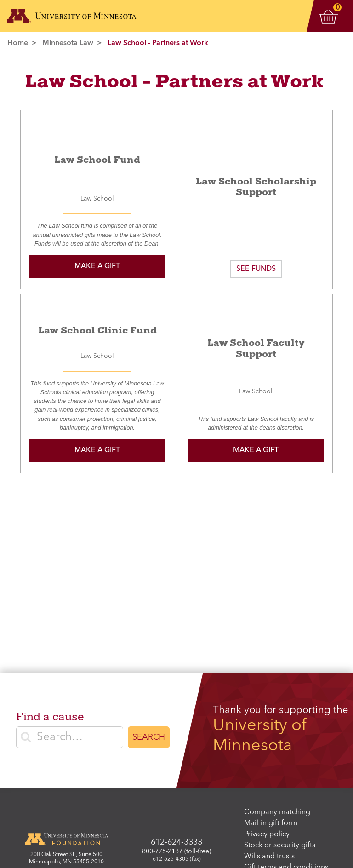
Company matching (277, 812)
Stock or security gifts (280, 845)
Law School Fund (97, 160)
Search (149, 737)
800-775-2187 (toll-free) (176, 851)
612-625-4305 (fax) (177, 859)
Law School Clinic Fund (97, 331)
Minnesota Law (68, 43)
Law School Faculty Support (256, 348)
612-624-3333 (176, 842)
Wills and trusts (269, 857)
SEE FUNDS (256, 269)
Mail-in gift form (271, 823)
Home (18, 43)
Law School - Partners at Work (158, 43)
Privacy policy (267, 834)
